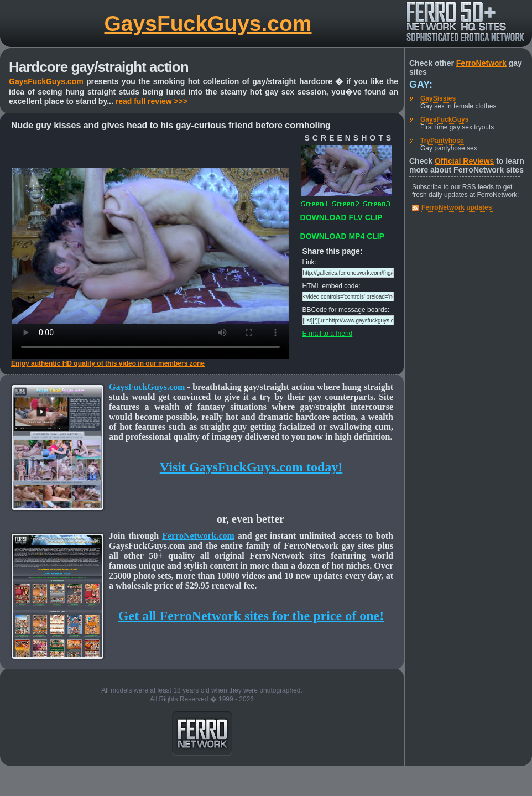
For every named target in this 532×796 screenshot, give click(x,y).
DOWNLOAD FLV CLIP (341, 217)
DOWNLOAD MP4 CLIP (342, 236)
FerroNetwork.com (198, 536)
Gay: (421, 85)
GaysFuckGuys (444, 119)
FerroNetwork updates (457, 207)
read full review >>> (152, 101)
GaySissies (438, 98)
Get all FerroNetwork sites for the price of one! (251, 616)
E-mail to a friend (328, 334)
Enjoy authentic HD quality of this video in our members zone (108, 363)
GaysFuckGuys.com (208, 24)
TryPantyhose (442, 141)
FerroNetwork (481, 63)
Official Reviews (464, 161)
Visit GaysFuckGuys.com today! (251, 467)
